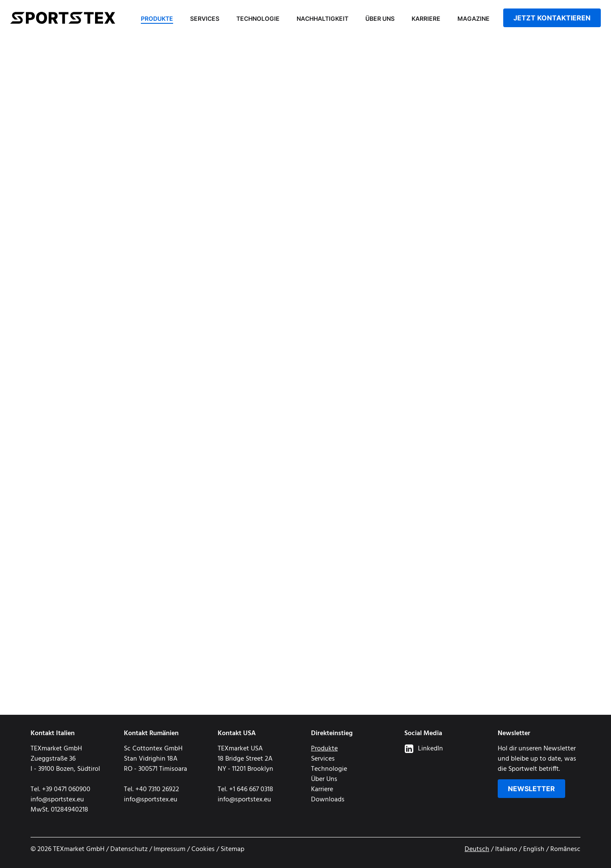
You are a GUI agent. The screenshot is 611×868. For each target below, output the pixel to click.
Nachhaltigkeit (322, 18)
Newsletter (531, 789)
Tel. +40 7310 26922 (151, 789)
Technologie (258, 18)
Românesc (565, 849)
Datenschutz (129, 849)
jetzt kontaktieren (552, 18)
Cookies (203, 849)
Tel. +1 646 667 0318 (245, 789)
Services (205, 18)
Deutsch (477, 849)
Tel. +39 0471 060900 (60, 789)
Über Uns (380, 18)
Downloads (328, 800)
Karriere (426, 18)
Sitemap (233, 849)
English (534, 849)
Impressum (170, 849)
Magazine (474, 18)
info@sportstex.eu (57, 800)
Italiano (506, 849)
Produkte (157, 18)
